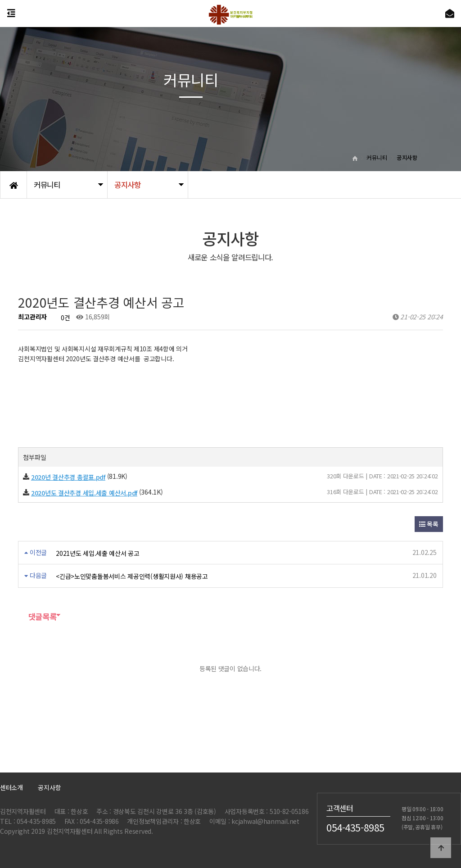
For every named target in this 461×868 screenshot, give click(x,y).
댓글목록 (37, 616)
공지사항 (49, 787)
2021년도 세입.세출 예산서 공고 (98, 553)
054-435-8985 (355, 827)
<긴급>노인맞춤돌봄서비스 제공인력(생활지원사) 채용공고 (132, 576)
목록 (429, 524)
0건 (62, 318)
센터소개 (11, 787)
